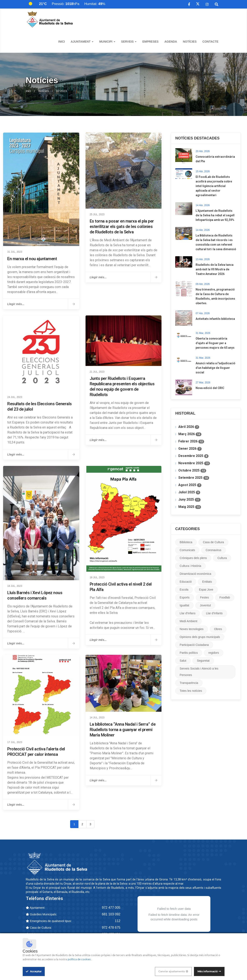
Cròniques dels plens (193, 558)
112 (118, 921)
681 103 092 (111, 914)
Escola (184, 590)
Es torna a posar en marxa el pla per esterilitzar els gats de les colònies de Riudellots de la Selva (122, 227)
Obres (218, 629)
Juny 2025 (189, 500)
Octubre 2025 (192, 470)
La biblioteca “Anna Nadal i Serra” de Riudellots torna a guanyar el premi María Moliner (123, 730)
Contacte (210, 42)
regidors (214, 653)
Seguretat (203, 661)
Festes (205, 597)
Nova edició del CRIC (210, 388)
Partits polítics (189, 653)
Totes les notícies (191, 691)
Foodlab (225, 597)
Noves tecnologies (191, 629)
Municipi (107, 42)
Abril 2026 (189, 427)
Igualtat (184, 605)
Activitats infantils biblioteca (215, 319)
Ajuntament (82, 42)
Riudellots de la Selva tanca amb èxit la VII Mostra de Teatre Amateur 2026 (215, 269)
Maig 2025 (190, 507)
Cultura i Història (190, 566)
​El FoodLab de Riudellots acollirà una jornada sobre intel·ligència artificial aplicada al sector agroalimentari (214, 186)
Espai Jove (206, 590)
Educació (186, 582)
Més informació (208, 971)
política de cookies (79, 960)
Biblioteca (186, 542)
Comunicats (187, 550)
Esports (184, 597)
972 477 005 (111, 908)
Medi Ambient (188, 621)
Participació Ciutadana (194, 645)
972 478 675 (111, 928)
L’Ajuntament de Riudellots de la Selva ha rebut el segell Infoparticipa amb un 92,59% (215, 215)
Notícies (190, 42)
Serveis (129, 42)
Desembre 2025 (193, 456)
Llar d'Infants (214, 613)
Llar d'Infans (187, 613)
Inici (62, 42)
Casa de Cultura (213, 542)
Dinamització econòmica (195, 574)
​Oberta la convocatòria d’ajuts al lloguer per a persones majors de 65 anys (215, 343)
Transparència (189, 683)
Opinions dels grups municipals (200, 637)
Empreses (150, 42)
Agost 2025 (190, 485)
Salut (183, 661)
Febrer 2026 (191, 441)
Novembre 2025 (194, 463)
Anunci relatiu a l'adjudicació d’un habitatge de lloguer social (215, 368)
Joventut (205, 605)
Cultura (222, 558)
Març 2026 (190, 434)
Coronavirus (213, 550)
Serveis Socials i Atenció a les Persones (199, 672)
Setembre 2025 (194, 478)
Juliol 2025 (189, 492)
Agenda (171, 42)
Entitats (207, 582)
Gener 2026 (190, 449)
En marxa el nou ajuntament (32, 259)
